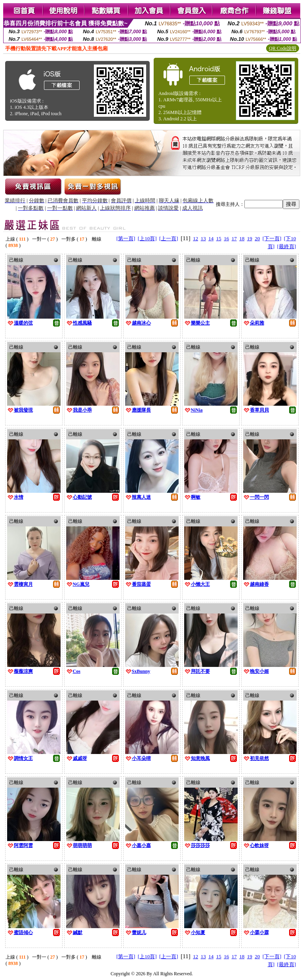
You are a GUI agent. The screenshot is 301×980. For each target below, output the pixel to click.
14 (211, 238)
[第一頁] (126, 238)
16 (226, 238)
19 (250, 238)
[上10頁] (147, 238)
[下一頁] (272, 238)
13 (203, 238)
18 (242, 238)
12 (195, 238)
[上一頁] (169, 238)
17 (234, 238)
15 (219, 238)
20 (257, 238)
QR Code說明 (283, 48)
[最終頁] (286, 246)
